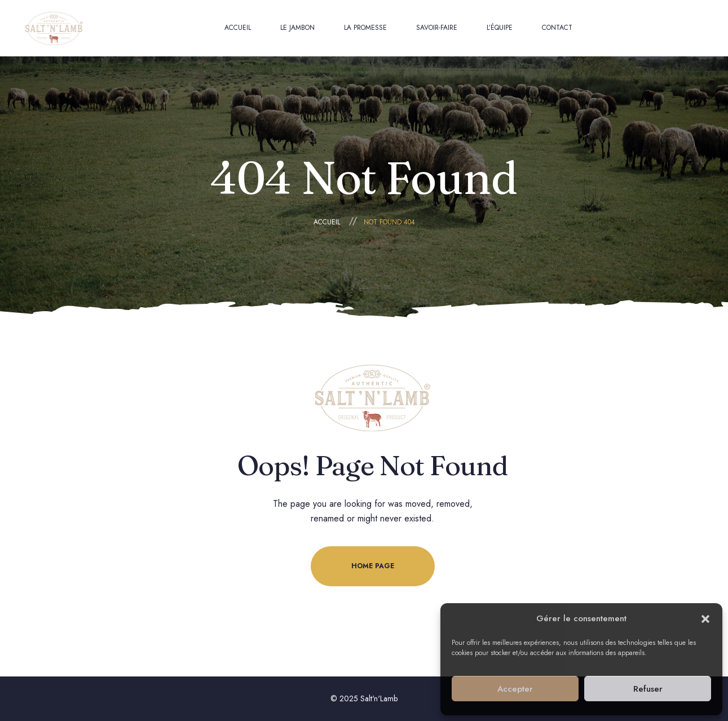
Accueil (327, 222)
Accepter (515, 689)
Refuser (648, 689)
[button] (705, 619)
